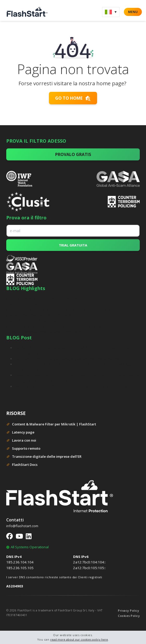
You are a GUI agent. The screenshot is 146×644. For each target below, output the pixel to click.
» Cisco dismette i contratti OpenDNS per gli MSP (44, 298)
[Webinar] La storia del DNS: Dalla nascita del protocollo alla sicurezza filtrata (75, 386)
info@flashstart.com (22, 526)
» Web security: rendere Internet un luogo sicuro (44, 304)
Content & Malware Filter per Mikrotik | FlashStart (51, 425)
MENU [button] (133, 12)
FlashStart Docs (22, 465)
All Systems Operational (27, 547)
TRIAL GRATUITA (73, 245)
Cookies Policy (129, 616)
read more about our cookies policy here (79, 639)
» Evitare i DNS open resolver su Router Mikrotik (44, 315)
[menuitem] (111, 12)
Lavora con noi (21, 441)
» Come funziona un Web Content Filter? (38, 321)
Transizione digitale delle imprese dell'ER (44, 457)
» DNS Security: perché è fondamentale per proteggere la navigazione (62, 309)
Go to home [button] (73, 98)
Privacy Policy (128, 610)
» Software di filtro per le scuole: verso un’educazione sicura (54, 326)
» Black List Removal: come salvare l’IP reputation (45, 332)
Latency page (20, 433)
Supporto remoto (23, 449)
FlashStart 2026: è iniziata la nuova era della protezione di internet (67, 359)
